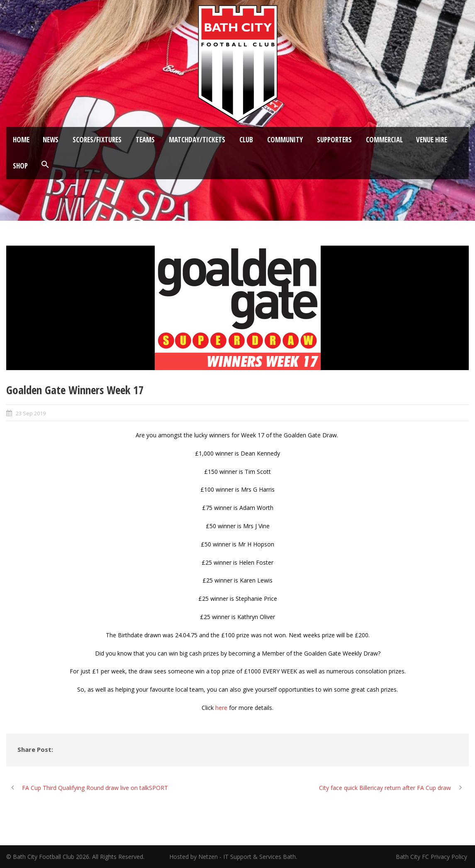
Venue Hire (432, 140)
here (221, 708)
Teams (145, 140)
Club (246, 140)
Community (285, 140)
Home (21, 140)
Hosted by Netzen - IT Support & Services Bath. (233, 857)
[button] (45, 165)
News (51, 140)
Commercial (384, 140)
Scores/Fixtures (97, 140)
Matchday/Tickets (197, 140)
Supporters (334, 140)
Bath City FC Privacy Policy (432, 857)
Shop (20, 166)
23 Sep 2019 (31, 413)
